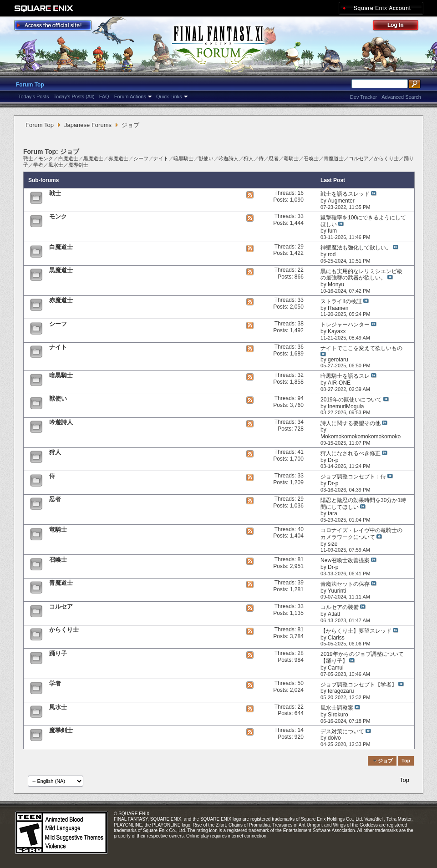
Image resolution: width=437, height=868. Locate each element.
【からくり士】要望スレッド (356, 631)
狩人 (249, 158)
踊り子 (58, 653)
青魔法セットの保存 (345, 584)
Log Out (400, 27)
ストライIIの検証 (341, 301)
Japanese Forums (88, 125)
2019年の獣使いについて (351, 400)
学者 (38, 165)
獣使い (206, 158)
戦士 (28, 158)
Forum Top (30, 85)
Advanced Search (401, 97)
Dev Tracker (363, 97)
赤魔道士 (118, 158)
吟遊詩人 (229, 158)
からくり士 (386, 158)
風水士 (56, 165)
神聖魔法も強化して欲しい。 (356, 248)
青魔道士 (334, 158)
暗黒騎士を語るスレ (345, 376)
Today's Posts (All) (74, 96)
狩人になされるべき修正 (351, 453)
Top (406, 761)
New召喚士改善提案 (345, 560)
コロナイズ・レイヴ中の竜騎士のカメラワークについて (361, 534)
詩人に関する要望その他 (351, 423)
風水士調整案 (337, 708)
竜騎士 (291, 158)
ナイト (161, 158)
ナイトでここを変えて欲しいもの (361, 348)
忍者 (274, 158)
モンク (46, 158)
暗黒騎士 (183, 158)
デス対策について (342, 731)
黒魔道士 (93, 158)
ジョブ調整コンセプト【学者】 (359, 685)
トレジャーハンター (345, 325)
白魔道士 (68, 158)
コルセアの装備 (340, 607)
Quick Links (169, 96)
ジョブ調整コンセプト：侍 (353, 477)
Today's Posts (34, 96)
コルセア (359, 158)
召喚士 (311, 158)
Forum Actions (130, 96)
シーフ (141, 158)
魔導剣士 (78, 165)
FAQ (104, 96)
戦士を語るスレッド (345, 194)
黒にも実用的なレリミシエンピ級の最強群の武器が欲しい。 (361, 275)
